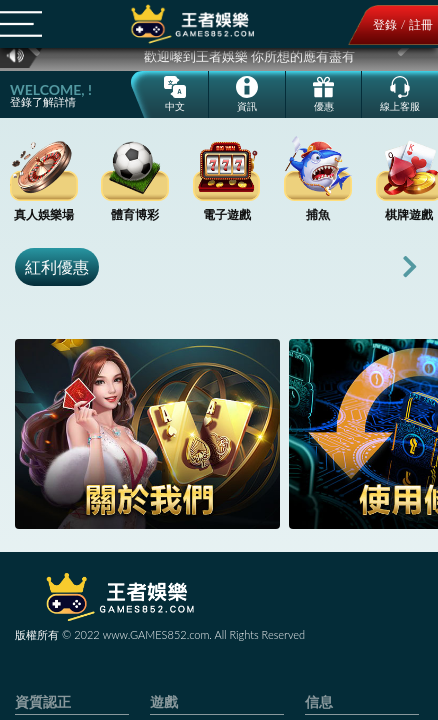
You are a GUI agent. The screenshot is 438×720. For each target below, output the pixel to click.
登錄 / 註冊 (403, 24)
